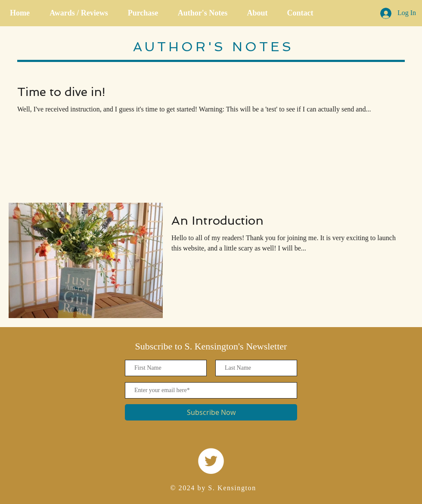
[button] (143, 13)
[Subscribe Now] (211, 412)
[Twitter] (211, 461)
